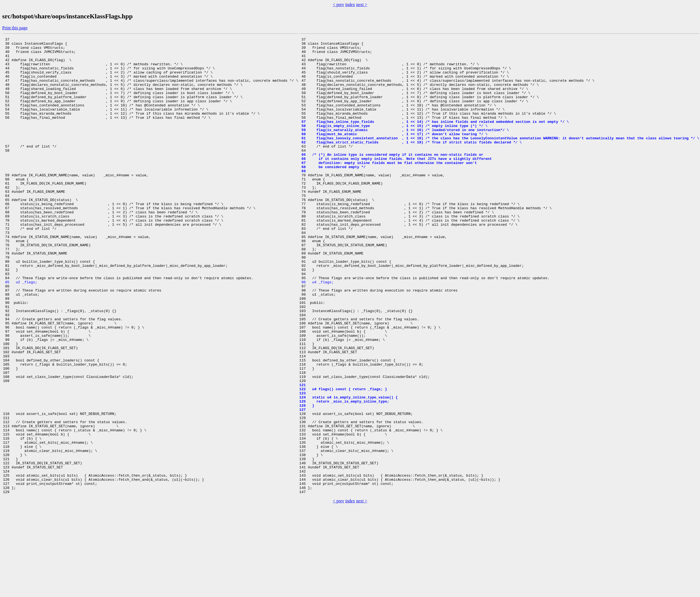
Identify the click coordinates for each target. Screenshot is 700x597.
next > (362, 5)
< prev (338, 5)
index (350, 5)
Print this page (15, 28)
